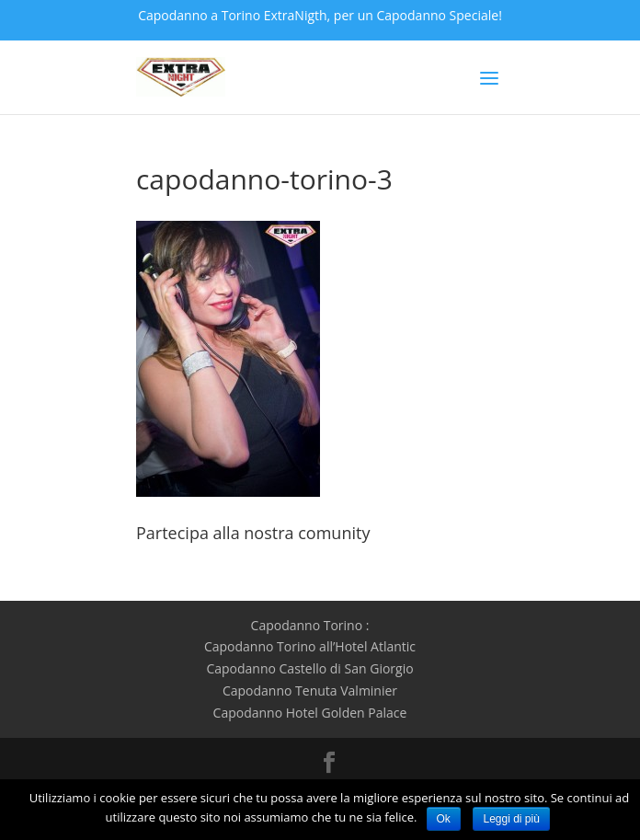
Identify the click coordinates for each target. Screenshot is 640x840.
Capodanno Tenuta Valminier (310, 690)
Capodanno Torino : (310, 625)
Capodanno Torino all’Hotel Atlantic (310, 646)
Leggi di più (511, 819)
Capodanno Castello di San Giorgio (309, 668)
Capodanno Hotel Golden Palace (310, 713)
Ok (444, 819)
